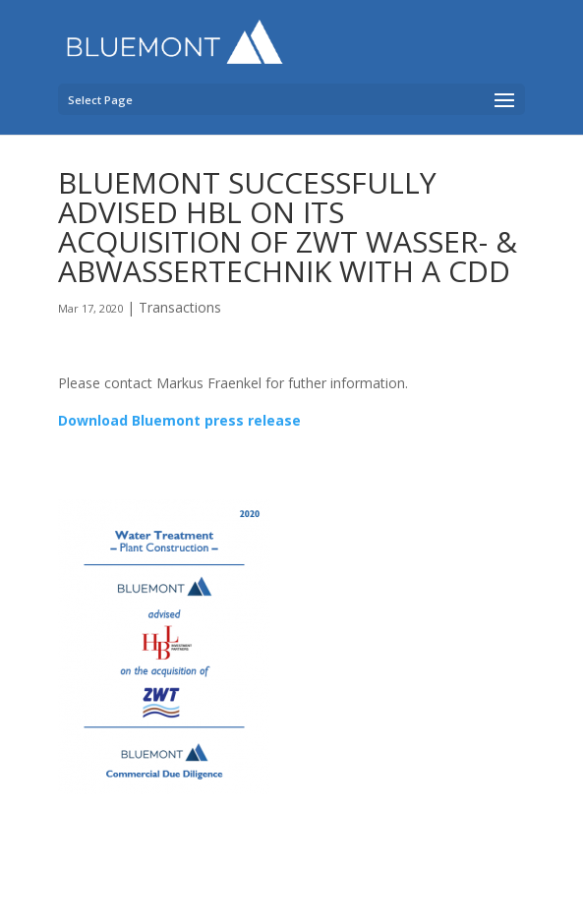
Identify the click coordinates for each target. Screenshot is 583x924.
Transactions (180, 307)
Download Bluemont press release (179, 420)
